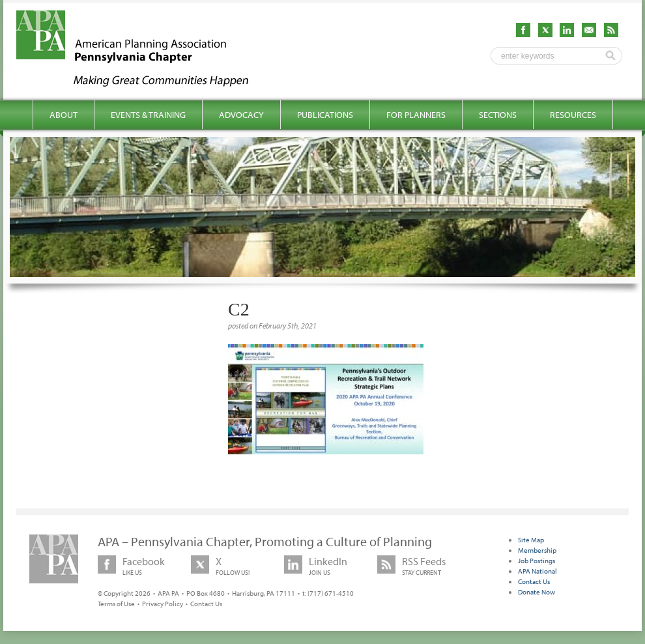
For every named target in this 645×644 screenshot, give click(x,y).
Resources (573, 115)
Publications (325, 115)
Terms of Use (116, 604)
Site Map (531, 540)
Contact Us (206, 604)
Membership (537, 550)
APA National (537, 571)
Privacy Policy (163, 604)
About (64, 115)
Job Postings (537, 561)
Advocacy (241, 115)
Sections (498, 115)
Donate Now (537, 592)
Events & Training (148, 115)
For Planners (416, 115)
